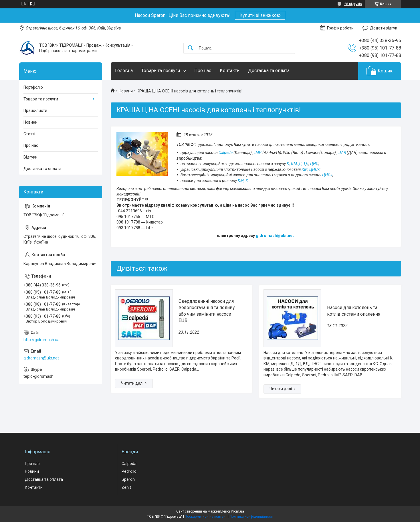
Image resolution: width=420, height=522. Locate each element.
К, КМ (292, 164)
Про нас (203, 71)
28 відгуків (353, 4)
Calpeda (226, 153)
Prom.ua (237, 511)
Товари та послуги (161, 71)
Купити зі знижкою (260, 15)
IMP (258, 153)
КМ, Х (243, 181)
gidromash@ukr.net (41, 358)
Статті (29, 134)
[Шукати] (191, 48)
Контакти (230, 71)
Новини (126, 91)
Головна (124, 71)
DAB (342, 153)
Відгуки (30, 157)
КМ (305, 169)
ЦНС (314, 164)
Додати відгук (384, 28)
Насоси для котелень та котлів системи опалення (354, 311)
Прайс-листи (35, 110)
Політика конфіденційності (251, 517)
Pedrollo (129, 471)
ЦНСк (314, 169)
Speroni (129, 479)
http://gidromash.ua (41, 340)
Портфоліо (33, 87)
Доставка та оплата (269, 71)
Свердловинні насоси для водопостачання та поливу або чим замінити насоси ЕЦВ (207, 311)
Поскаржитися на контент (206, 517)
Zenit (126, 487)
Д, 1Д (304, 164)
